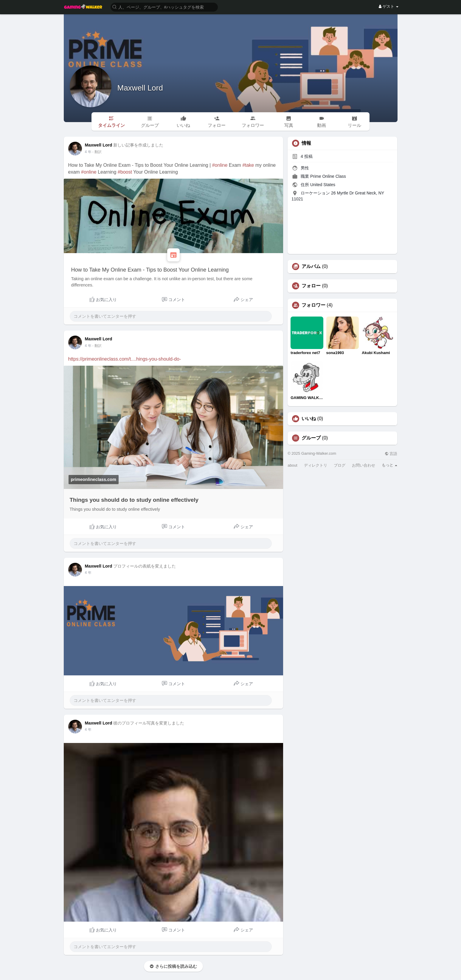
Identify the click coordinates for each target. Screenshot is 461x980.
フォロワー (313, 305)
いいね (309, 419)
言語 (391, 454)
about (292, 465)
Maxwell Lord (140, 88)
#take (248, 165)
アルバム (311, 267)
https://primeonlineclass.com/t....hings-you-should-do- (125, 359)
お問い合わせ (364, 465)
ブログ (340, 465)
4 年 (88, 152)
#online (220, 165)
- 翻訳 (97, 152)
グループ (311, 438)
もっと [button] (390, 465)
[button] (164, 7)
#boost (125, 172)
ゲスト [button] (388, 6)
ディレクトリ (316, 465)
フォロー (311, 286)
